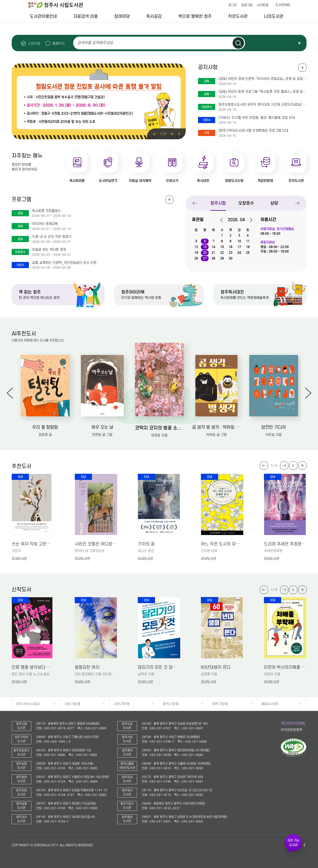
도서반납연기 (108, 181)
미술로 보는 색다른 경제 (49, 250)
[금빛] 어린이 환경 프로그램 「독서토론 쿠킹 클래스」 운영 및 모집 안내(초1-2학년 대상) (263, 92)
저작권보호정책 (291, 730)
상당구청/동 (73, 704)
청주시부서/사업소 (28, 704)
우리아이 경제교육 (45, 224)
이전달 (224, 220)
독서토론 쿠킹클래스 (46, 211)
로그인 (233, 5)
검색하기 (238, 43)
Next (171, 134)
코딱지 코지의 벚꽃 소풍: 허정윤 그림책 (159, 428)
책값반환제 (265, 181)
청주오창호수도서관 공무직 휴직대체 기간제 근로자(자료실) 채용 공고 (263, 105)
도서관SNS (283, 5)
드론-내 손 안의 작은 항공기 (52, 237)
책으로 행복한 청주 (195, 16)
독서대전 (203, 181)
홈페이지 (58, 43)
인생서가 (172, 181)
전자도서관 (296, 181)
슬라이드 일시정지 (299, 43)
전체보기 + (169, 200)
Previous (155, 134)
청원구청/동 (220, 704)
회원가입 (247, 5)
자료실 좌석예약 (140, 181)
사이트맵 (263, 5)
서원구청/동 (122, 704)
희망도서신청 (234, 181)
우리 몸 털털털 (45, 427)
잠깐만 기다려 (274, 427)
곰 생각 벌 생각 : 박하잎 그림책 (217, 427)
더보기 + (302, 466)
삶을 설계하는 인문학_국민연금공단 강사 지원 (64, 263)
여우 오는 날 (102, 427)
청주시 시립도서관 (59, 5)
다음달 (249, 220)
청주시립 (218, 203)
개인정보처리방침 (293, 723)
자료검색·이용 (86, 16)
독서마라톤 (77, 181)
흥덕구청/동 (171, 704)
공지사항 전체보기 (302, 68)
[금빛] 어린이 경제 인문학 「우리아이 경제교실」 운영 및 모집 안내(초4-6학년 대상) (263, 79)
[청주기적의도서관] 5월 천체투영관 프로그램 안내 (253, 131)
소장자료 (34, 43)
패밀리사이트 (270, 704)
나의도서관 (274, 16)
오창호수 (246, 203)
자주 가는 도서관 (293, 843)
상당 (274, 203)
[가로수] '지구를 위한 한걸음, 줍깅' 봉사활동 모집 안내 (257, 118)
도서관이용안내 (43, 16)
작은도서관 (238, 16)
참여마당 (122, 16)
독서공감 (154, 16)
